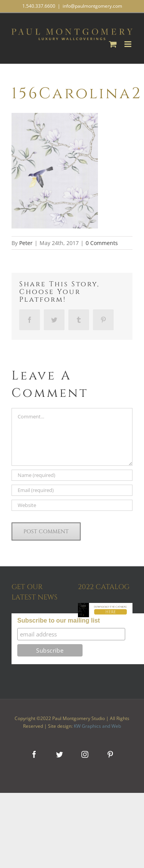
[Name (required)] (72, 475)
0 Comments (102, 243)
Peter (26, 243)
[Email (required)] (72, 490)
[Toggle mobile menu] (128, 44)
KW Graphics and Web (97, 726)
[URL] (72, 505)
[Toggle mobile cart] (113, 44)
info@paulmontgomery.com (92, 6)
